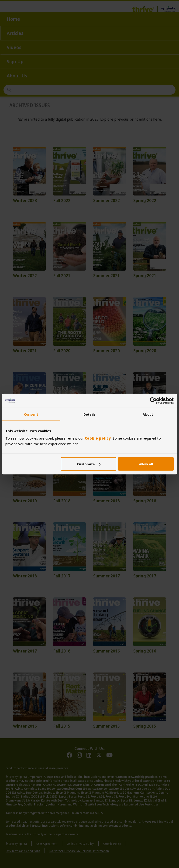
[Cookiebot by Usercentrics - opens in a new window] (153, 401)
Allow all (146, 464)
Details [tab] (89, 414)
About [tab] (148, 414)
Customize (89, 464)
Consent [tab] (31, 414)
